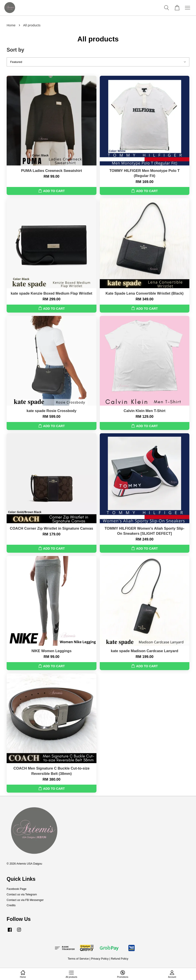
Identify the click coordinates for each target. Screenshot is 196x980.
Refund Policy (120, 959)
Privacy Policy (100, 959)
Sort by (15, 50)
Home (11, 25)
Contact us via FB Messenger (25, 900)
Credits (11, 905)
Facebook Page (16, 889)
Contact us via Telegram (22, 894)
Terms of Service (78, 959)
